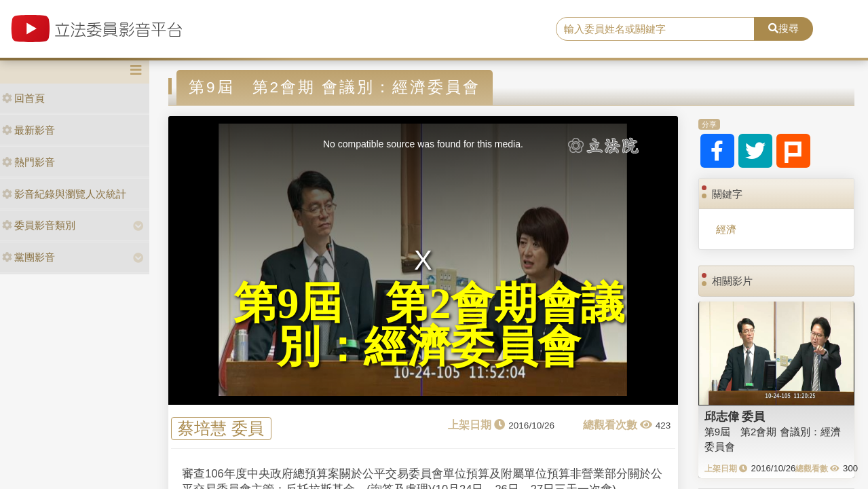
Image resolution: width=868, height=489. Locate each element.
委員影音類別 (39, 225)
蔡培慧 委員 (221, 428)
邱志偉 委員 (735, 416)
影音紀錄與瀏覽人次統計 (64, 194)
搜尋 (784, 28)
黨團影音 (29, 257)
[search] (655, 29)
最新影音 (29, 130)
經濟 (726, 229)
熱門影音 (29, 162)
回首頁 (23, 98)
